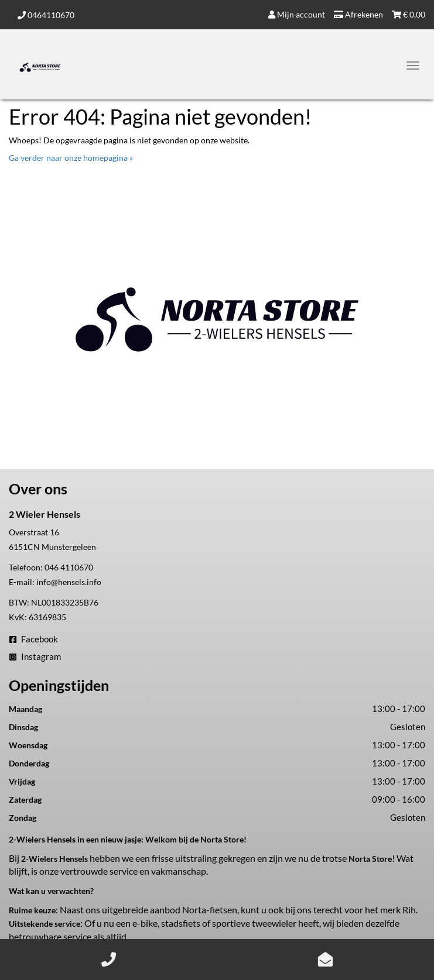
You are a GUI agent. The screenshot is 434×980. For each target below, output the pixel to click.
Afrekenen (358, 14)
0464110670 (46, 15)
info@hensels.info (69, 582)
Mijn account (297, 14)
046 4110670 (69, 567)
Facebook (34, 639)
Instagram (35, 656)
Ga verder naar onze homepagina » (71, 158)
